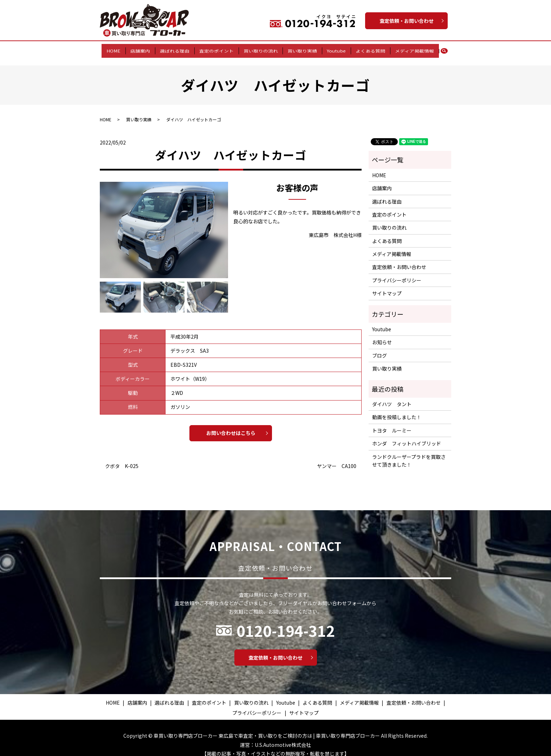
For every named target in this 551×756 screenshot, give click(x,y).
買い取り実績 (300, 49)
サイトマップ (387, 286)
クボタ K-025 (122, 459)
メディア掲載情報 (407, 49)
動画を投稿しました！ (397, 410)
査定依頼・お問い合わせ (407, 21)
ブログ (380, 348)
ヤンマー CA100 (337, 459)
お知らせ (382, 335)
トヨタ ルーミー (392, 423)
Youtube (332, 49)
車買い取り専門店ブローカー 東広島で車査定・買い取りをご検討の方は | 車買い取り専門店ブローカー (267, 729)
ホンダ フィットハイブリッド (407, 436)
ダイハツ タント (392, 397)
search (439, 49)
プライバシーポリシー (397, 273)
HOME (121, 49)
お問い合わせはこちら (231, 426)
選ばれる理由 (179, 49)
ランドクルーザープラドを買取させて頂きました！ (409, 454)
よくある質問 (365, 49)
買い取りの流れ (261, 49)
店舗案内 (146, 49)
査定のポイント (218, 49)
